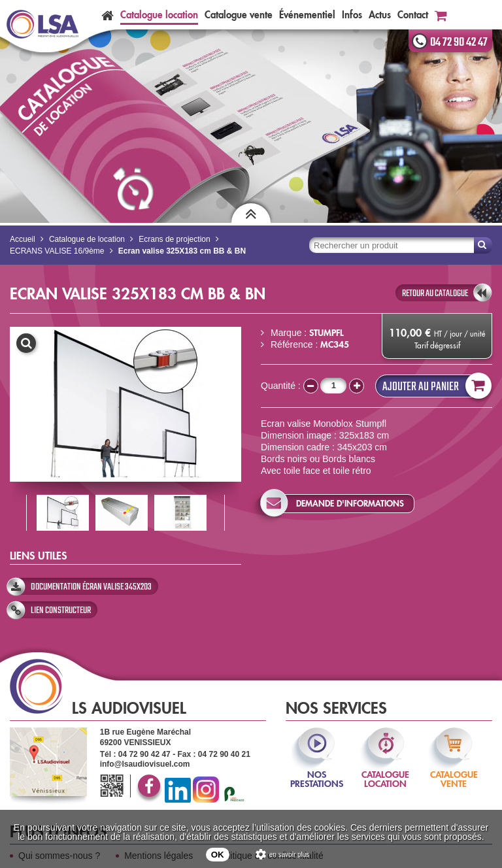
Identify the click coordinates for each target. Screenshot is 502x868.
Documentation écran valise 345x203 (91, 587)
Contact (413, 15)
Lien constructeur (61, 610)
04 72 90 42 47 (459, 42)
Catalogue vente (239, 15)
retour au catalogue (435, 293)
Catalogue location (159, 15)
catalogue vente (454, 770)
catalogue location (385, 770)
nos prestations (317, 770)
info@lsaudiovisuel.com (145, 764)
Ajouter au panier (434, 386)
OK (218, 855)
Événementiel (307, 15)
